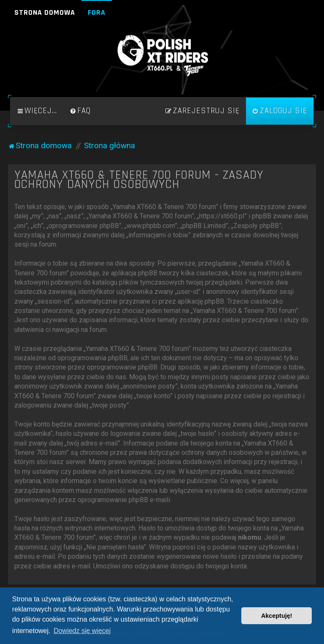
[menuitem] (80, 111)
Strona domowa (45, 12)
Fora (97, 12)
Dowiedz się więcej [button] (82, 631)
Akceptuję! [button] (277, 616)
